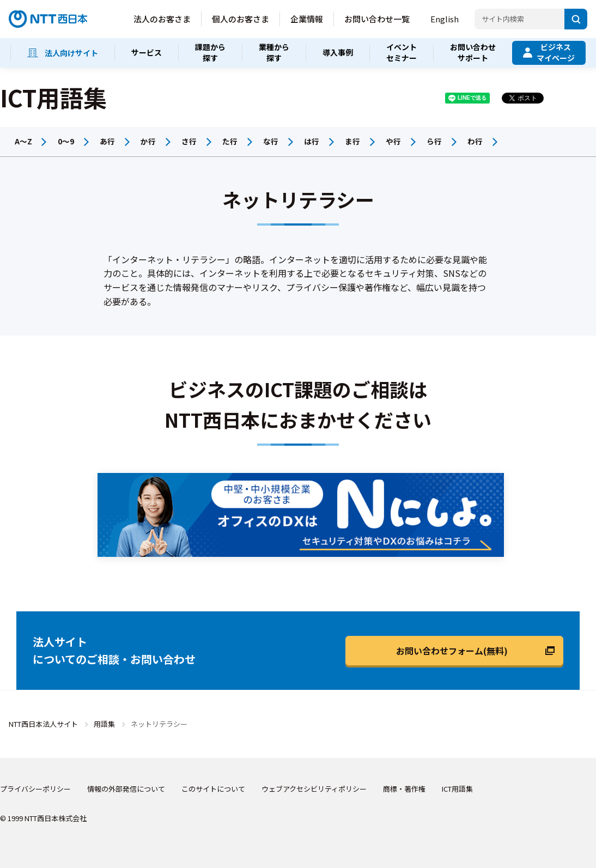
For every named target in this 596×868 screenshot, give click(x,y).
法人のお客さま (162, 19)
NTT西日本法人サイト (43, 724)
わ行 (475, 141)
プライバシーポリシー (35, 789)
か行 (148, 141)
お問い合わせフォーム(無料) (452, 651)
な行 (271, 141)
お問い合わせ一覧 (377, 19)
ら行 (434, 141)
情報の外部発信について (126, 789)
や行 (393, 141)
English (445, 19)
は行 (312, 141)
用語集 (104, 724)
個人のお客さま (241, 19)
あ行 (107, 141)
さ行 (189, 141)
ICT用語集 (457, 789)
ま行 (352, 141)
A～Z (23, 141)
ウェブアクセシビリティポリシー (314, 789)
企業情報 (307, 19)
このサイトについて (213, 789)
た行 (230, 141)
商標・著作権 (404, 789)
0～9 (66, 141)
